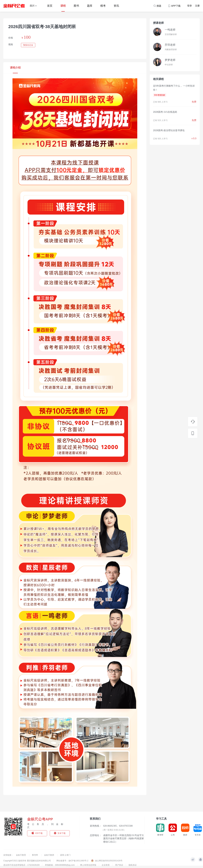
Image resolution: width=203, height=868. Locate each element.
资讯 (116, 6)
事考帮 (35, 855)
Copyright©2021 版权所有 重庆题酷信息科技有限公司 (27, 861)
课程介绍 (15, 68)
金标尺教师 (49, 855)
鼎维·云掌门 (65, 855)
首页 (50, 6)
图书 (76, 6)
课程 (63, 6)
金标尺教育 (21, 855)
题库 (90, 6)
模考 (103, 6)
